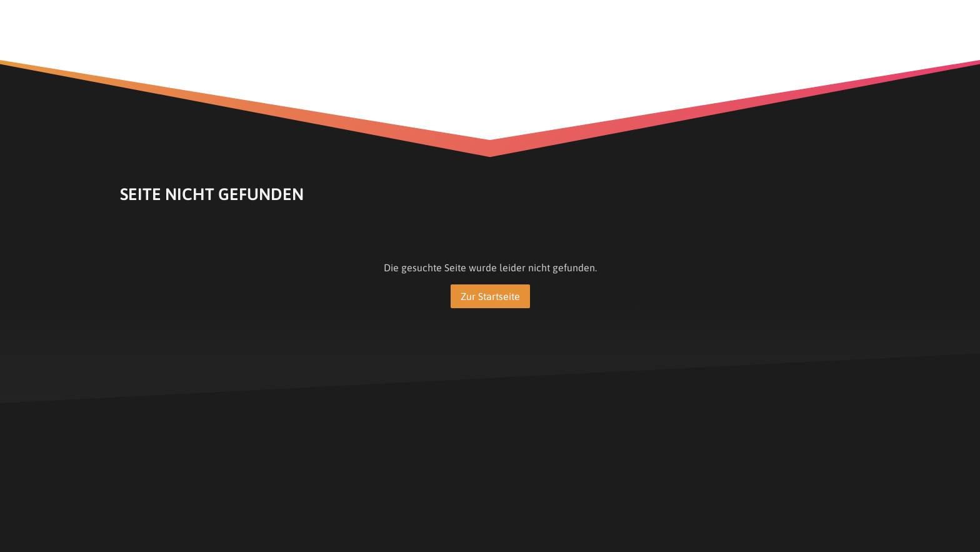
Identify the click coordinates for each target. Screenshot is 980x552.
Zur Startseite (490, 296)
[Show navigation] (845, 14)
